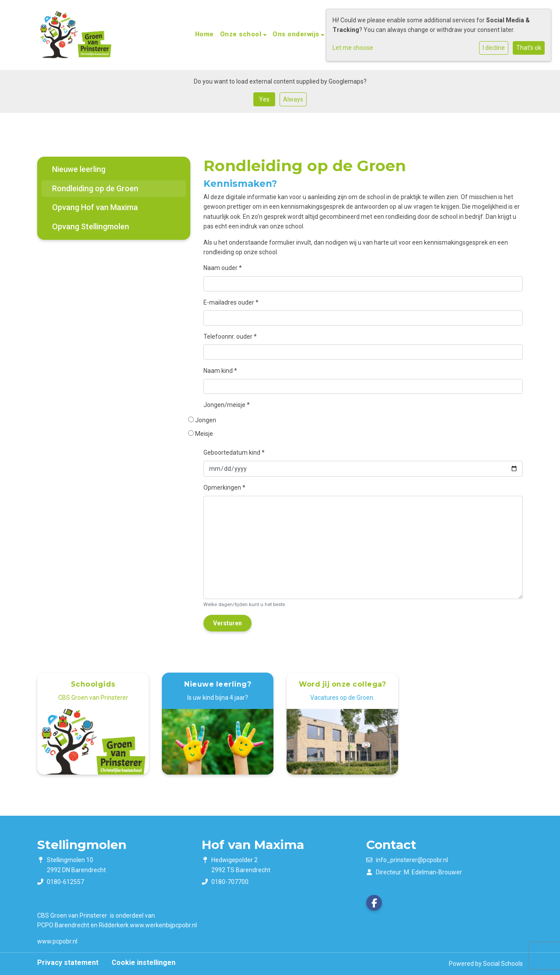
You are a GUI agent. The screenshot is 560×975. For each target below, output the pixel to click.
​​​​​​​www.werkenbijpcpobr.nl (163, 925)
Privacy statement (68, 963)
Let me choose (353, 48)
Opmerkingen (224, 487)
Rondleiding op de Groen (95, 188)
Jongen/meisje (227, 405)
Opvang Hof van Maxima (95, 207)
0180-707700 (230, 882)
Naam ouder (223, 268)
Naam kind (220, 371)
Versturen (227, 623)
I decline (494, 48)
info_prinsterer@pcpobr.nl (412, 860)
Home (205, 34)
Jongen (206, 420)
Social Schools (503, 964)
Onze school (242, 34)
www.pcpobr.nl (57, 941)
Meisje (205, 434)
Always (293, 99)
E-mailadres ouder (231, 302)
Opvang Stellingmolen (91, 226)
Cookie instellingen (143, 963)
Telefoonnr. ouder (230, 337)
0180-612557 (65, 882)
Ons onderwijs (297, 34)
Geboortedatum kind (234, 452)
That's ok (529, 48)
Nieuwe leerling (79, 169)
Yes (264, 99)
